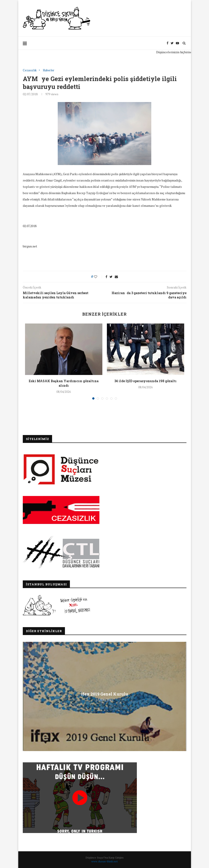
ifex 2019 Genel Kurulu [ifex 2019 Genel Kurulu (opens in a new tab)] (104, 694)
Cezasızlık (30, 70)
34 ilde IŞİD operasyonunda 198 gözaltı (145, 381)
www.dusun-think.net (104, 861)
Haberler (49, 70)
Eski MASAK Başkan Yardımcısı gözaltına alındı (64, 383)
